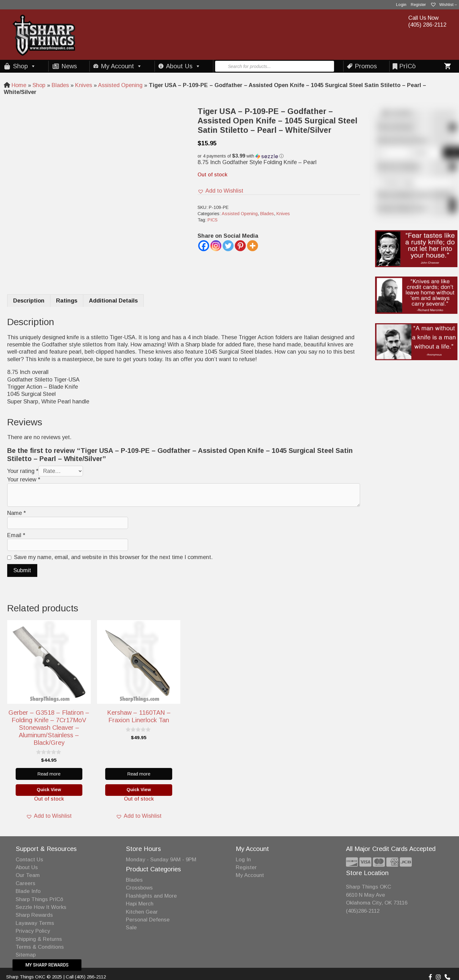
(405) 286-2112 (427, 25)
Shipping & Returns (39, 939)
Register (418, 5)
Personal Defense (148, 920)
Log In (243, 860)
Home (19, 85)
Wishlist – (444, 5)
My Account (121, 66)
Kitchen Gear (142, 912)
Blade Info (28, 891)
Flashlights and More (151, 896)
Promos (366, 66)
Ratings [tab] (67, 301)
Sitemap (26, 955)
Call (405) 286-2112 (86, 977)
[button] (279, 156)
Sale (131, 928)
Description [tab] (29, 301)
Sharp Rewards (34, 915)
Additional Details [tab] (113, 301)
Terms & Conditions (40, 947)
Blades (60, 85)
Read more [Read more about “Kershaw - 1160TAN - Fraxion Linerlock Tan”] (139, 774)
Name (17, 513)
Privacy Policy (33, 931)
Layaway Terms (35, 923)
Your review (24, 480)
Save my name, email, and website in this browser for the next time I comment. (113, 557)
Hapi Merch (140, 904)
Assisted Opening (120, 85)
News (69, 66)
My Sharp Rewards (47, 965)
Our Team (28, 875)
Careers (26, 883)
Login (401, 5)
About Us (183, 66)
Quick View (49, 790)
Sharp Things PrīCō (39, 899)
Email (16, 535)
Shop (24, 66)
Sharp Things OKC (369, 887)
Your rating (23, 471)
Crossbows (139, 888)
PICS (213, 220)
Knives (84, 85)
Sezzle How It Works (41, 907)
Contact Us (29, 860)
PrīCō (407, 66)
